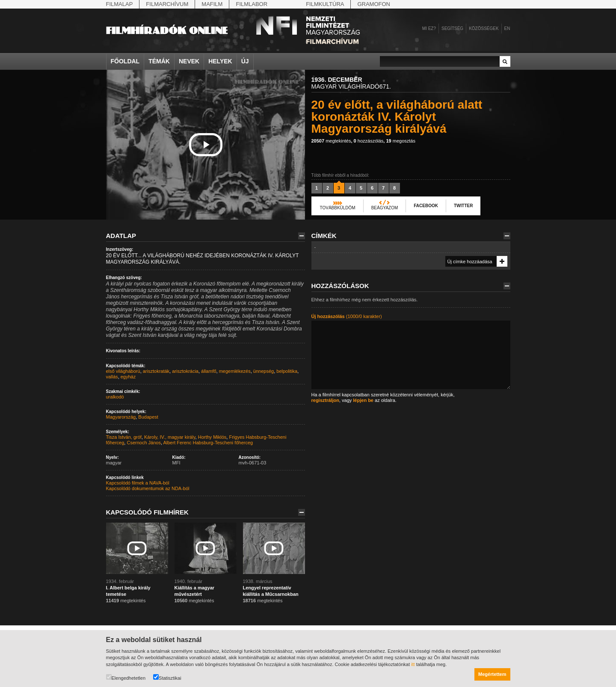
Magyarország (121, 417)
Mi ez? (429, 28)
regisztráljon (325, 400)
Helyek (220, 61)
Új (245, 61)
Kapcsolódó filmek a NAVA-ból (138, 483)
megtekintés (331, 141)
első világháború (123, 371)
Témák (159, 61)
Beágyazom (385, 208)
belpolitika (287, 371)
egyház (128, 377)
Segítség (452, 28)
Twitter (463, 206)
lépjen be (363, 400)
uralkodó (115, 397)
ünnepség (264, 371)
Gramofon (374, 4)
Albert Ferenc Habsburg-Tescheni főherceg (208, 443)
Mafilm (212, 4)
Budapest (148, 417)
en (507, 28)
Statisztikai (167, 677)
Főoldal (125, 61)
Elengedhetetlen (126, 677)
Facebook (426, 206)
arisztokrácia (185, 371)
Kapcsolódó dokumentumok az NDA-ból (148, 488)
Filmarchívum (167, 4)
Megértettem (492, 674)
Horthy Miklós (212, 437)
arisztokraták (156, 371)
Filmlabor (252, 4)
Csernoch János (144, 443)
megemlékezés (235, 371)
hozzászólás (369, 141)
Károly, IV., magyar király (170, 437)
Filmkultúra (325, 4)
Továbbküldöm (338, 208)
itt (413, 664)
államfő (209, 371)
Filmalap (120, 4)
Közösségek (484, 28)
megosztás (401, 141)
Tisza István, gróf (124, 437)
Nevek (189, 61)
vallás (112, 377)
